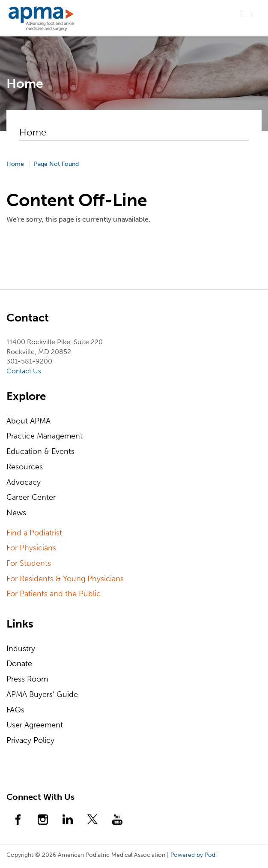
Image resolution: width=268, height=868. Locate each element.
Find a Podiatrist (34, 533)
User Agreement (35, 725)
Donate (19, 664)
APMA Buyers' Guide (42, 694)
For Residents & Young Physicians (65, 579)
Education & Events (40, 451)
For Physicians (31, 548)
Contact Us (24, 371)
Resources (25, 467)
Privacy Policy (30, 740)
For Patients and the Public (54, 594)
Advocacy (24, 482)
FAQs (15, 710)
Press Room (27, 679)
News (16, 513)
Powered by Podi (194, 855)
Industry (21, 649)
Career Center (31, 497)
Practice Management (45, 436)
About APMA (28, 421)
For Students (29, 563)
